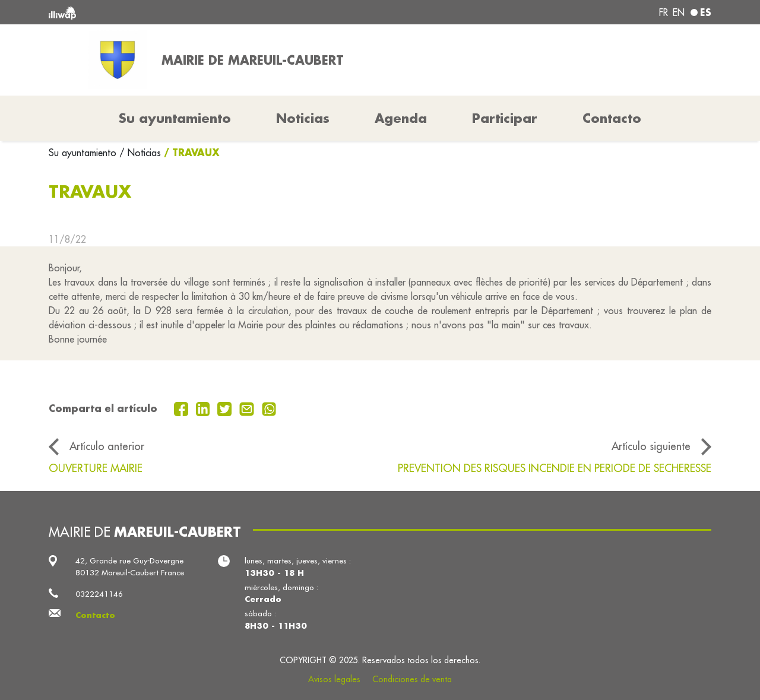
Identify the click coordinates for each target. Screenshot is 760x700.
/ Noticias (140, 153)
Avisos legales (334, 679)
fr (664, 12)
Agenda (401, 118)
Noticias (303, 118)
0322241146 (99, 594)
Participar (505, 118)
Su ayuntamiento (84, 153)
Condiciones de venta (412, 679)
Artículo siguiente (651, 446)
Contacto (612, 118)
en (679, 12)
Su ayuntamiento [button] (175, 118)
